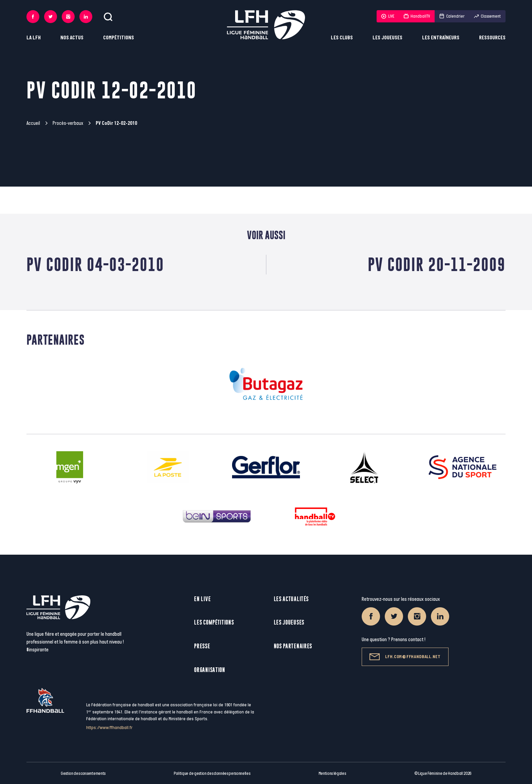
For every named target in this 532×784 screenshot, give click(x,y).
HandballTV (417, 16)
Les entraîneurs (441, 38)
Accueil (33, 123)
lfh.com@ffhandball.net (405, 657)
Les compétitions (214, 622)
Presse (202, 646)
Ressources (492, 38)
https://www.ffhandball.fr (109, 728)
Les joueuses (387, 38)
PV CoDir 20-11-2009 (437, 264)
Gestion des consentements (83, 773)
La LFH (34, 38)
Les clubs (342, 38)
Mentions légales (332, 773)
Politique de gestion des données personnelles (212, 773)
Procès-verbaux (68, 123)
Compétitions (119, 38)
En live (202, 599)
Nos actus (72, 38)
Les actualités (291, 599)
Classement (487, 16)
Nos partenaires (293, 646)
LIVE (388, 16)
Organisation (210, 670)
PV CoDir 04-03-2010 (95, 264)
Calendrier (452, 16)
